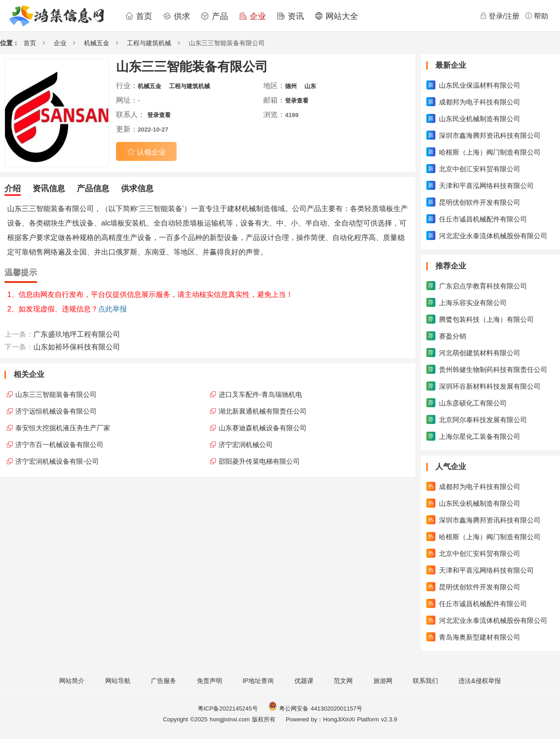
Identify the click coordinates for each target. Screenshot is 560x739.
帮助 (537, 16)
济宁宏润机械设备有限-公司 (57, 461)
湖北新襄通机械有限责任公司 (263, 411)
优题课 (304, 681)
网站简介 (72, 681)
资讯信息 (49, 188)
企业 (252, 16)
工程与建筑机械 (149, 43)
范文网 (343, 681)
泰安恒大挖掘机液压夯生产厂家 (63, 428)
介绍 (13, 188)
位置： (9, 43)
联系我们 (425, 681)
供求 (177, 16)
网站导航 (118, 681)
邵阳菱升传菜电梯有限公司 (259, 461)
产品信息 (93, 188)
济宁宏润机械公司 (246, 445)
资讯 (290, 16)
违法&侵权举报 (479, 681)
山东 (310, 86)
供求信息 (137, 188)
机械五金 (97, 43)
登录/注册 (499, 16)
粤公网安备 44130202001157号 (315, 708)
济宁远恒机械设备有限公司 (56, 411)
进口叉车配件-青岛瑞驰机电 (260, 394)
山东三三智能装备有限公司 (56, 394)
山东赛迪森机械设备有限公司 (263, 428)
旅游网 (383, 681)
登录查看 (297, 101)
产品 (215, 16)
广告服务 (163, 681)
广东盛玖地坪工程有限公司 (77, 334)
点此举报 (112, 309)
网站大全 (336, 16)
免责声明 (210, 681)
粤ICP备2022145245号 (228, 708)
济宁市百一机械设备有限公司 (59, 445)
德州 (291, 86)
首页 (139, 16)
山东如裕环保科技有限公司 (77, 347)
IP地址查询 (258, 681)
